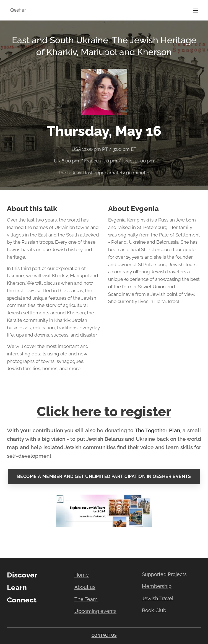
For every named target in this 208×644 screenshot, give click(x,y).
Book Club (154, 610)
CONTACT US (104, 635)
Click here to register (104, 411)
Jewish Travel (158, 598)
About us (85, 587)
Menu (196, 11)
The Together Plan (157, 430)
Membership (157, 586)
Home (82, 575)
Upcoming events (95, 611)
